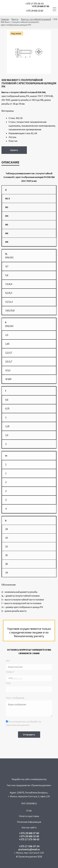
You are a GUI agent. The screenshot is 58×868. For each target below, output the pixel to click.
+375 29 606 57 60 (40, 6)
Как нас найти (29, 827)
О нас (29, 810)
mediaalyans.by (39, 779)
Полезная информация (29, 822)
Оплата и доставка (29, 816)
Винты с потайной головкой (36, 19)
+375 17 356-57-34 (29, 846)
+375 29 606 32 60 (34, 11)
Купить (14, 150)
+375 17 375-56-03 (34, 4)
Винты (15, 19)
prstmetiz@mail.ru (29, 849)
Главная (5, 19)
